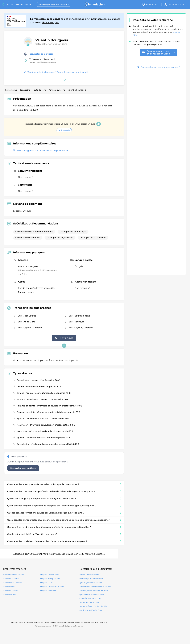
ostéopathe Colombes (11, 590)
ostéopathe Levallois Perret (49, 575)
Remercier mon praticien (23, 468)
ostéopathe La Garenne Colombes (52, 586)
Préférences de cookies (43, 626)
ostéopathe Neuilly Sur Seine (50, 579)
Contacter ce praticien (39, 54)
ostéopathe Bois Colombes (12, 583)
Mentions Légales (17, 622)
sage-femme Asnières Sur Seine (91, 610)
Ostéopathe (25, 90)
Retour (18, 4)
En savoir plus (51, 22)
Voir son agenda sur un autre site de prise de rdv (41, 151)
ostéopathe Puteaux (10, 594)
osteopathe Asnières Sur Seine (90, 598)
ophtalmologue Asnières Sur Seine (92, 594)
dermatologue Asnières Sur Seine (91, 579)
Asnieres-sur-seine (57, 90)
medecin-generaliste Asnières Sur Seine (94, 590)
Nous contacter (100, 622)
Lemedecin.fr (11, 90)
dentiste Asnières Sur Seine (89, 575)
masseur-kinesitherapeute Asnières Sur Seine (95, 586)
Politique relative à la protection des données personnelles (72, 622)
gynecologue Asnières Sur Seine (91, 583)
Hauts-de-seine (39, 90)
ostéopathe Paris (9, 586)
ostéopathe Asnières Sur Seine (14, 575)
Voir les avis (64, 130)
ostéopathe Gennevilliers (49, 590)
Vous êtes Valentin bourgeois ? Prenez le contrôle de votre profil (56, 72)
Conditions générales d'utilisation (37, 622)
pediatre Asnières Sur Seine (89, 602)
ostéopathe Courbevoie (11, 579)
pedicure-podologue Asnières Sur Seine (94, 606)
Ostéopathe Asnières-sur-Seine (51, 44)
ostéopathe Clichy (46, 583)
